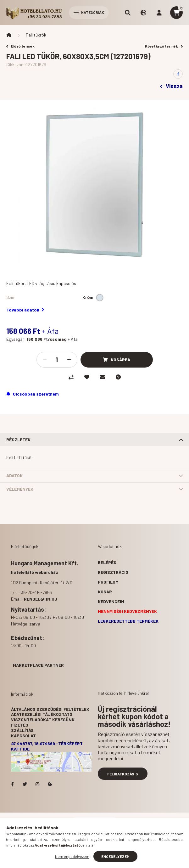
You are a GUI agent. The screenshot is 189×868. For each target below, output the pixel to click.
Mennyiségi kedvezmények (127, 611)
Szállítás (22, 730)
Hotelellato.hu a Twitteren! (25, 784)
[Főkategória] (9, 35)
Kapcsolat (23, 736)
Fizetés (20, 725)
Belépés (107, 562)
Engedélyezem (115, 856)
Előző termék (20, 46)
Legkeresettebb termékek (128, 621)
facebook (12, 784)
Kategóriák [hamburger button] (89, 12)
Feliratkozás (123, 774)
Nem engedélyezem (72, 856)
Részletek (18, 440)
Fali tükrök (36, 35)
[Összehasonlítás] (71, 377)
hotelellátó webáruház (35, 572)
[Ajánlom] (103, 377)
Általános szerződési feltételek (50, 709)
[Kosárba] (117, 360)
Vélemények (20, 489)
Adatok (14, 475)
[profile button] (159, 13)
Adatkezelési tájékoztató (42, 714)
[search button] (128, 13)
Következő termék (164, 46)
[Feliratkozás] (33, 394)
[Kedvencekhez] (87, 377)
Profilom (108, 582)
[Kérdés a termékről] (118, 377)
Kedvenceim (111, 601)
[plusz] (69, 360)
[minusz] (45, 360)
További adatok (25, 310)
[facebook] (178, 74)
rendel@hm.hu (41, 599)
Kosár (105, 592)
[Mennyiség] (57, 360)
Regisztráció (113, 572)
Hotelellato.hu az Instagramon (37, 784)
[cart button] (176, 13)
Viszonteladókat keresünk (43, 720)
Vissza (171, 86)
